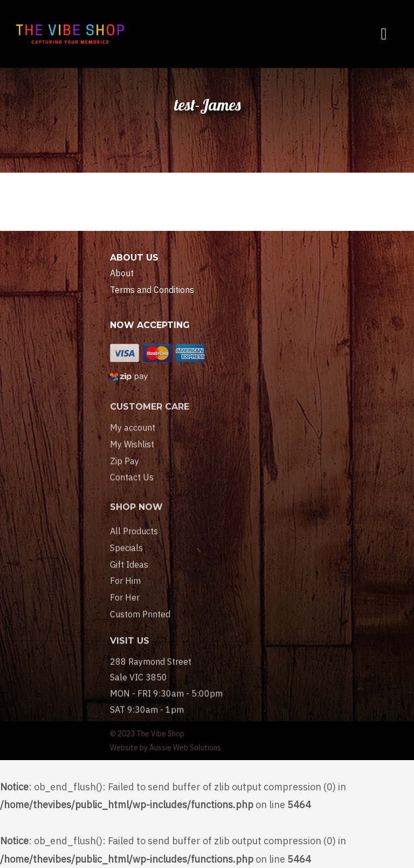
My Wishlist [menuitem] (132, 456)
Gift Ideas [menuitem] (129, 580)
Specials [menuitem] (126, 564)
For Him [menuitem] (125, 597)
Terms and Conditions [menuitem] (152, 290)
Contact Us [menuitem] (132, 489)
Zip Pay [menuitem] (125, 473)
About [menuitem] (122, 273)
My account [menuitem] (133, 439)
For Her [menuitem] (125, 614)
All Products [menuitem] (134, 548)
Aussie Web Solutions (185, 748)
